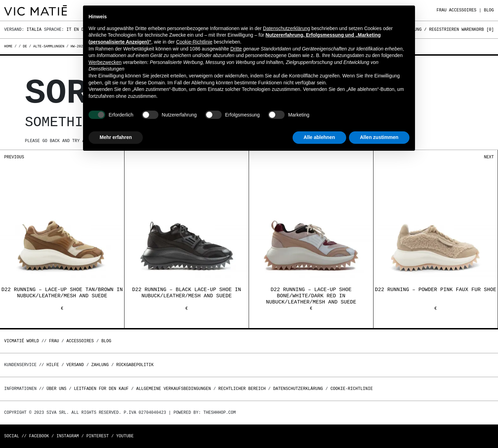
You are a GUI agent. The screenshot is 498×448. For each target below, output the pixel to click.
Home (9, 46)
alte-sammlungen (49, 46)
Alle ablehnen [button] (319, 137)
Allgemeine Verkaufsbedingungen (174, 389)
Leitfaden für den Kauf (101, 389)
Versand (75, 365)
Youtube (125, 436)
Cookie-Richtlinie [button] (194, 42)
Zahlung (100, 365)
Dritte (236, 49)
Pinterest (98, 436)
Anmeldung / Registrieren (429, 30)
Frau (441, 10)
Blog (489, 10)
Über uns (58, 389)
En (76, 30)
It (69, 30)
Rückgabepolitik (135, 365)
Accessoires (463, 10)
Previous (14, 157)
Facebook (39, 436)
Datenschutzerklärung (298, 389)
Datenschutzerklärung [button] (286, 28)
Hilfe (53, 365)
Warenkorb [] (478, 30)
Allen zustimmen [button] (379, 137)
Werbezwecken (105, 62)
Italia (34, 30)
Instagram (68, 436)
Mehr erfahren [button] (116, 137)
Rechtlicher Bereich (242, 389)
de (25, 46)
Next (489, 157)
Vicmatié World (22, 341)
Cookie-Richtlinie (351, 389)
